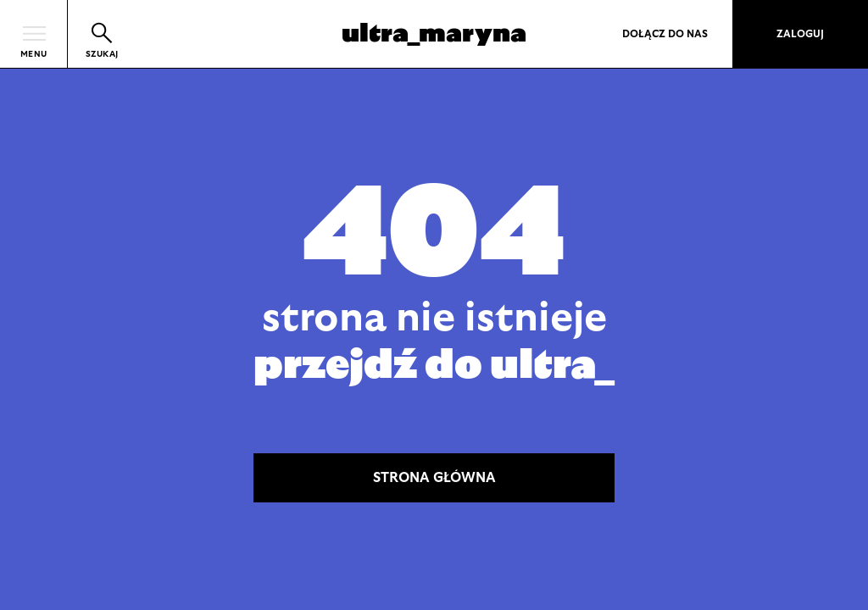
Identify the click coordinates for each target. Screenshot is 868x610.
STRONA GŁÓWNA (434, 478)
